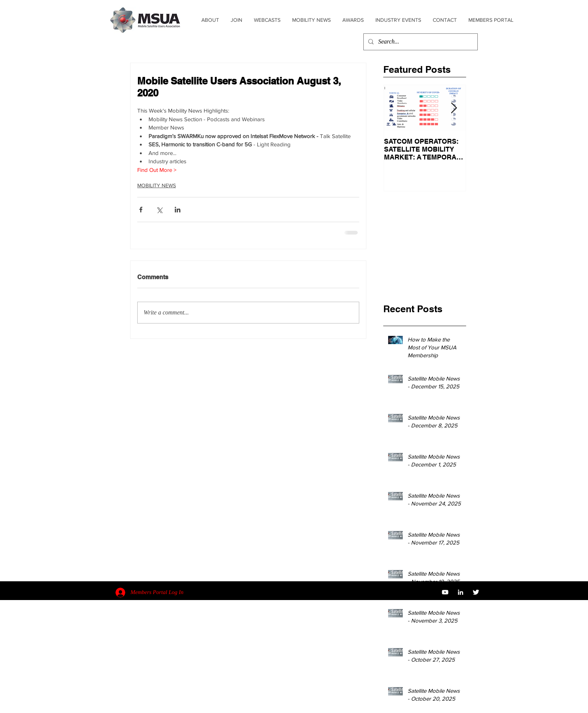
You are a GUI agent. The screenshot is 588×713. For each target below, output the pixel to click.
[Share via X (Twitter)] (159, 210)
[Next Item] (454, 108)
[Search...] (420, 42)
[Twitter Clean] (476, 592)
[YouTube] (445, 592)
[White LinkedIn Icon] (460, 592)
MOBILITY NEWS (157, 185)
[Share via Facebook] (141, 210)
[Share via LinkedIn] (178, 210)
